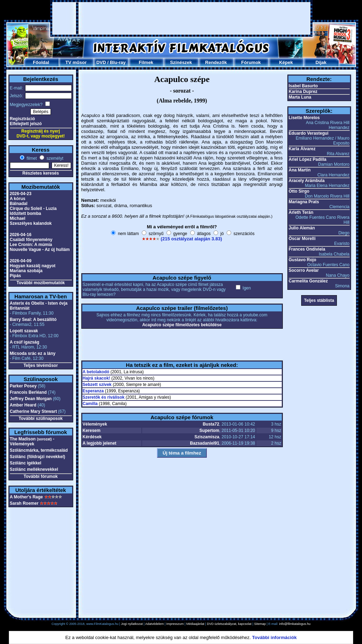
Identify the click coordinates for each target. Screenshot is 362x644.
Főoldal (41, 62)
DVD (101, 62)
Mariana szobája (26, 271)
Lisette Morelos (304, 118)
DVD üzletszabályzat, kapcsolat (229, 624)
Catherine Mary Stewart (33, 411)
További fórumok (41, 476)
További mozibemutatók (41, 283)
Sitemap (260, 624)
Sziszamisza (207, 437)
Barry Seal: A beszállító (33, 320)
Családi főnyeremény (31, 240)
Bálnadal (19, 204)
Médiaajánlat (195, 624)
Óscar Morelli (302, 239)
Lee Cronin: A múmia (31, 245)
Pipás (16, 276)
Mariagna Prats (304, 202)
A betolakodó (96, 372)
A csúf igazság (25, 342)
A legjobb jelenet (100, 443)
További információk (274, 637)
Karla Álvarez (302, 149)
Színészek (181, 62)
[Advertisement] (181, 18)
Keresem (92, 431)
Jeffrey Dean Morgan (31, 399)
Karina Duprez (303, 92)
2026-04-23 (21, 194)
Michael (18, 218)
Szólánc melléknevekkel (34, 469)
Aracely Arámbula (307, 181)
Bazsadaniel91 (205, 443)
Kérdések (92, 437)
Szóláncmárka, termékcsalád (39, 450)
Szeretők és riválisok (104, 397)
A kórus (18, 199)
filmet (31, 158)
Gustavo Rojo (303, 260)
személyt (54, 158)
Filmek (146, 62)
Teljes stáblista (319, 300)
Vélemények (95, 424)
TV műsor (76, 62)
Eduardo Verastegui (309, 133)
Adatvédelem (155, 624)
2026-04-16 (21, 235)
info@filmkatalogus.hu (295, 624)
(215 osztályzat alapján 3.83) (191, 239)
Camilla (90, 404)
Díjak (321, 62)
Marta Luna (300, 97)
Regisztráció (22, 119)
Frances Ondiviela (307, 249)
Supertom (209, 431)
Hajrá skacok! (97, 378)
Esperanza (93, 391)
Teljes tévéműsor (40, 365)
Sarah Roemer (24, 503)
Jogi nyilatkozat (132, 624)
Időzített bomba (26, 213)
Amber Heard (23, 405)
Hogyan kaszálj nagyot (33, 266)
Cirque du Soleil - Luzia (33, 209)
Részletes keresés (40, 173)
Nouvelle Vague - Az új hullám (40, 250)
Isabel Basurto (303, 86)
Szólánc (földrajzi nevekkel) (38, 457)
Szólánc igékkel (26, 463)
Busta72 (211, 424)
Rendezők (216, 62)
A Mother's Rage (27, 497)
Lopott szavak (24, 331)
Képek (286, 62)
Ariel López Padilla (308, 159)
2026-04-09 (21, 261)
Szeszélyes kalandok (31, 223)
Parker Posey (23, 386)
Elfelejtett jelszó (26, 124)
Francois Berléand (28, 392)
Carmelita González (308, 281)
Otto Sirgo (299, 191)
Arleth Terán (301, 212)
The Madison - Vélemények (32, 441)
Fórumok (251, 62)
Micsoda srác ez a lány (33, 353)
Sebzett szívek (97, 385)
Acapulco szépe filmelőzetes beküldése (182, 325)
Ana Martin (300, 170)
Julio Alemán (302, 228)
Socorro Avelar (304, 270)
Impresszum (175, 624)
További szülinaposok (41, 418)
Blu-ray (118, 62)
